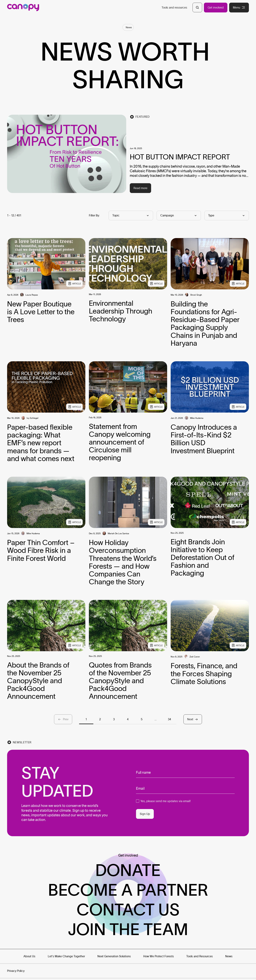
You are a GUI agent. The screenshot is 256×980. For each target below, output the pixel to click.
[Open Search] (197, 7)
